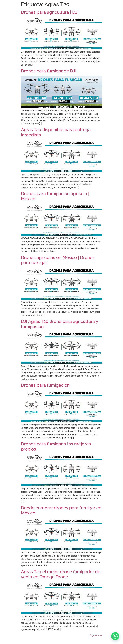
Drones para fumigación (45, 385)
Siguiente (96, 635)
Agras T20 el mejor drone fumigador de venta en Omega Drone (61, 574)
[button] (115, 636)
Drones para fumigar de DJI (49, 71)
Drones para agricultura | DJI (50, 12)
